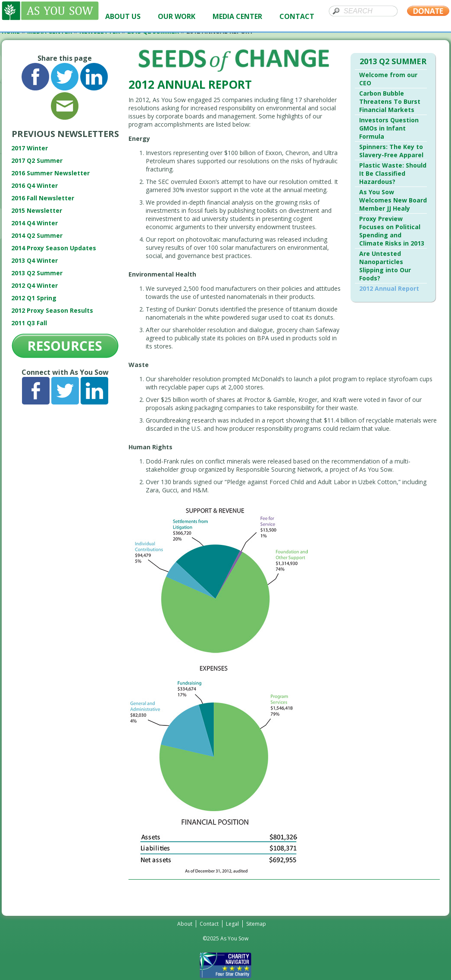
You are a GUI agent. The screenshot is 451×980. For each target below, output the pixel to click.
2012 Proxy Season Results (52, 310)
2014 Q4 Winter (34, 223)
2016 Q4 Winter (34, 185)
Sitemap (256, 924)
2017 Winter (30, 148)
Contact (209, 924)
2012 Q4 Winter (34, 285)
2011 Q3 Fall (29, 323)
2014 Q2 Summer (37, 235)
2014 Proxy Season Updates (54, 248)
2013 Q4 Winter (34, 260)
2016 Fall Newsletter (43, 198)
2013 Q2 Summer (37, 273)
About (185, 924)
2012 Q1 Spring (34, 298)
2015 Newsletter (37, 210)
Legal (232, 924)
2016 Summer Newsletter (50, 173)
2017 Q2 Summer (37, 160)
